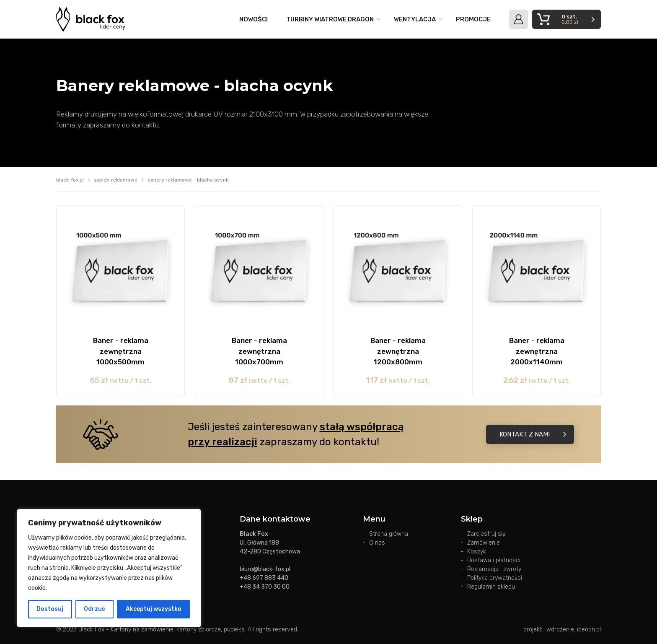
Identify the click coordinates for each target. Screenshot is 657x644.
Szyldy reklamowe (116, 180)
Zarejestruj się (486, 534)
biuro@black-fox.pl (265, 569)
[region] (109, 568)
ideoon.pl (589, 630)
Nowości (253, 19)
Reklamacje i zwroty (494, 569)
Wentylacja (415, 19)
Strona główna (389, 534)
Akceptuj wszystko (154, 609)
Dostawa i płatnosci (494, 560)
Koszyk (477, 552)
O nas (377, 543)
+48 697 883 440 (264, 578)
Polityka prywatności (495, 578)
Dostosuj (50, 609)
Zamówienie (484, 543)
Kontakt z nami (533, 434)
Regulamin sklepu (491, 587)
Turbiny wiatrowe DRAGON (330, 19)
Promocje (473, 19)
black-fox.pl (70, 180)
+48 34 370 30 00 (265, 587)
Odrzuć (94, 609)
